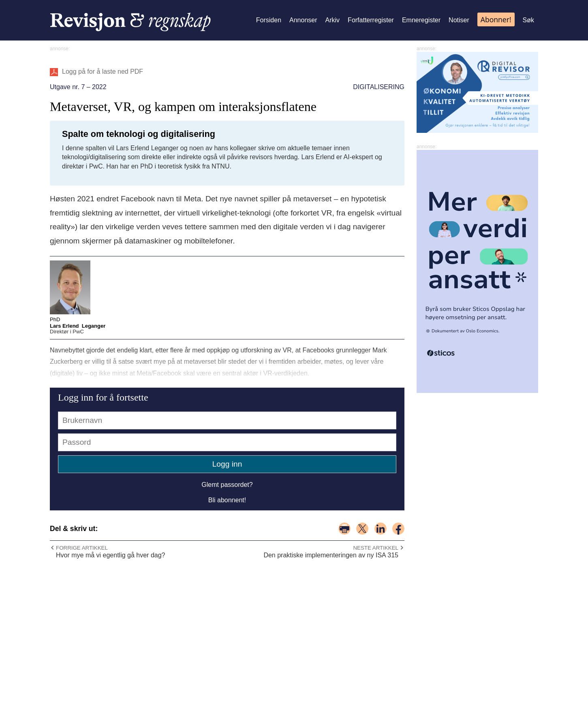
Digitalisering (379, 87)
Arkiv (333, 20)
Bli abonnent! (227, 500)
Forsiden (269, 20)
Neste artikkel (376, 548)
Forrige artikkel (82, 548)
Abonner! (496, 19)
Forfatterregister (371, 20)
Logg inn (227, 464)
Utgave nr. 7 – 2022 (78, 87)
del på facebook (398, 529)
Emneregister (421, 20)
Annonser (303, 20)
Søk (528, 20)
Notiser (459, 20)
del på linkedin (381, 529)
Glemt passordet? (227, 485)
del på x (362, 529)
